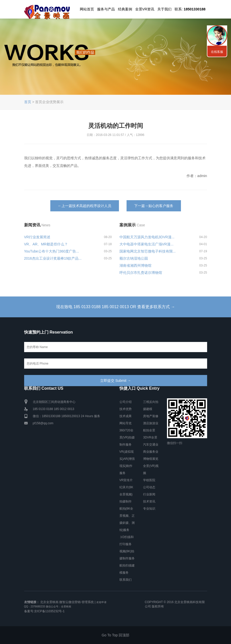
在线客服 (217, 52)
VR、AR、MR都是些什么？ (46, 244)
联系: (190, 9)
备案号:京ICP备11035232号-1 (44, 611)
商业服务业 (151, 452)
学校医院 (149, 480)
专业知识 (149, 509)
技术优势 (126, 409)
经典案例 (125, 9)
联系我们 (126, 580)
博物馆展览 (151, 459)
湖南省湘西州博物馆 (135, 265)
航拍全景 (149, 430)
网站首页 (87, 9)
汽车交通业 (151, 445)
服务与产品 (106, 9)
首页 (28, 102)
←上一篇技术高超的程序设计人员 (85, 206)
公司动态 (149, 487)
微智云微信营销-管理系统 (76, 602)
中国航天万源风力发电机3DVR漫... (147, 237)
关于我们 (164, 9)
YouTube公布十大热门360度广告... (52, 251)
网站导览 (126, 423)
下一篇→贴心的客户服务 (154, 206)
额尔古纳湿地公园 (134, 258)
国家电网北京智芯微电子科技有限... (148, 251)
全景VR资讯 (145, 9)
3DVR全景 (150, 437)
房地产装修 (151, 416)
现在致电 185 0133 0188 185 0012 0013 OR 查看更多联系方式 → (116, 307)
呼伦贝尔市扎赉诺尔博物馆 (141, 273)
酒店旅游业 (151, 423)
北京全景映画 (49, 602)
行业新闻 (149, 494)
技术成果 (126, 416)
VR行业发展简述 (37, 237)
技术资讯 (149, 501)
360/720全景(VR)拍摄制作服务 (127, 437)
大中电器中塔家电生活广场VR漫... (147, 244)
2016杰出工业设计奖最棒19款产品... (53, 258)
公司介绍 (126, 402)
